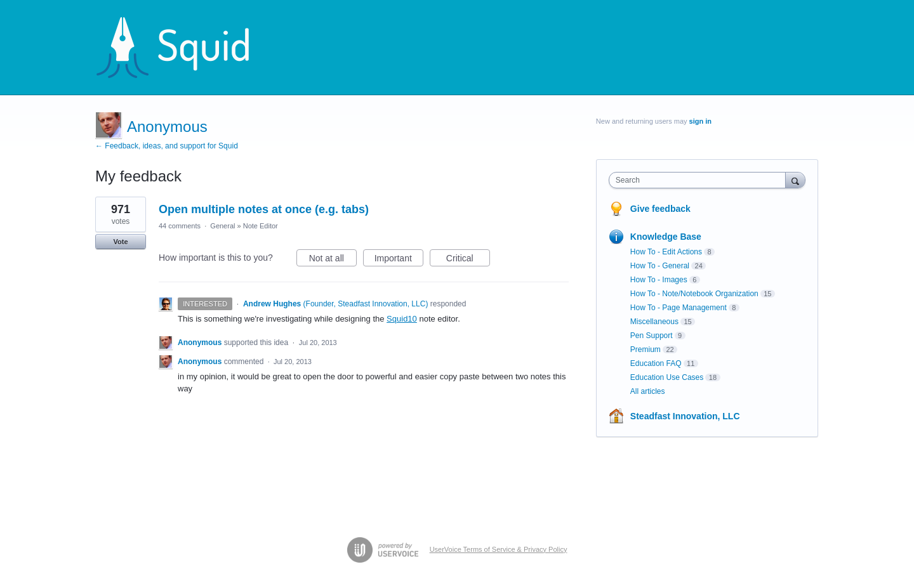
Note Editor (261, 226)
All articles (648, 391)
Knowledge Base (666, 237)
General (222, 226)
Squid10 (402, 319)
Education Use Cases (667, 377)
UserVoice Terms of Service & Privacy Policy (499, 549)
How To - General (660, 266)
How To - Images (659, 280)
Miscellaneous (654, 322)
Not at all (333, 260)
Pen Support (652, 336)
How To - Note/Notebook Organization (694, 294)
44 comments (180, 226)
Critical (468, 260)
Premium (646, 350)
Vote (120, 242)
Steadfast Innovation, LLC (685, 416)
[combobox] (700, 180)
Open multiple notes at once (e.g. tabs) (264, 209)
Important (399, 260)
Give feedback (660, 209)
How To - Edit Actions (666, 252)
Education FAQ (656, 363)
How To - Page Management (679, 308)
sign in (700, 121)
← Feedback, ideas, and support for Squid (167, 146)
